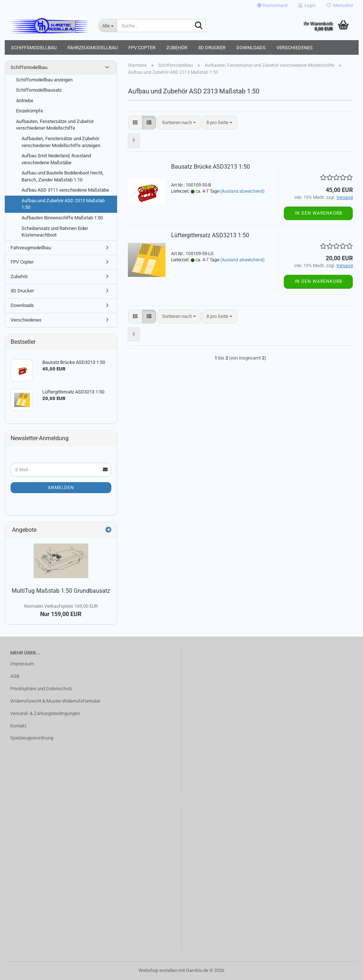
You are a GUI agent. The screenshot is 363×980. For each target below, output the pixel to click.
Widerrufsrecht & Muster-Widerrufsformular (55, 701)
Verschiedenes (295, 48)
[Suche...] (108, 26)
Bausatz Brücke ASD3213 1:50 (211, 167)
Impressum (22, 664)
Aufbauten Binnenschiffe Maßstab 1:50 (62, 218)
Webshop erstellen (158, 970)
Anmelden (61, 488)
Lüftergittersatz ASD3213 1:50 (210, 235)
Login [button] (307, 5)
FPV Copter (142, 48)
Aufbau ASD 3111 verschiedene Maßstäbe (65, 190)
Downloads (251, 48)
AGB (15, 676)
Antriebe (25, 101)
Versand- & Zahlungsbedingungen (45, 713)
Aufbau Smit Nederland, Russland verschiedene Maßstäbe (56, 159)
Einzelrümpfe (30, 111)
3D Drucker (212, 48)
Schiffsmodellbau (34, 48)
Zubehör (177, 48)
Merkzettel (340, 5)
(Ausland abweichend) (242, 191)
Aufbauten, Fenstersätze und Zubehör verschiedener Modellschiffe (55, 125)
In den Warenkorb (318, 213)
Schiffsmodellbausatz (39, 90)
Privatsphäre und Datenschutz (41, 689)
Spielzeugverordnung (32, 738)
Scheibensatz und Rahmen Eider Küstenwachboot (55, 232)
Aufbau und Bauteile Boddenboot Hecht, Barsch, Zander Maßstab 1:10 (63, 176)
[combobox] (179, 123)
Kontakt (18, 726)
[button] (272, 5)
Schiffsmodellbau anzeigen (44, 80)
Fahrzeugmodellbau (92, 48)
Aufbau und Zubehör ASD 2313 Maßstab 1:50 (63, 204)
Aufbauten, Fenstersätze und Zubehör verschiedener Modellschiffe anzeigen (61, 142)
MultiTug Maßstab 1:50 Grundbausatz (61, 591)
